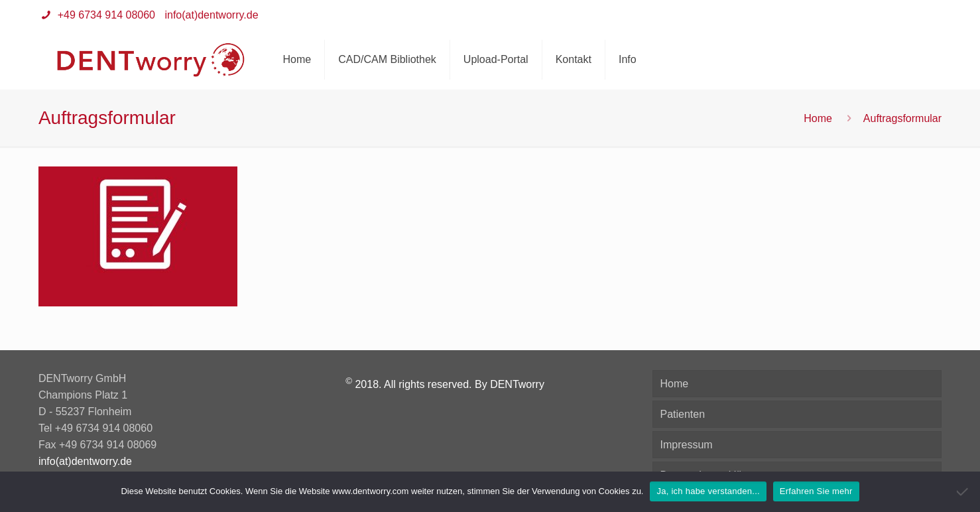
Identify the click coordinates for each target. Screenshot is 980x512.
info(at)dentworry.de (211, 15)
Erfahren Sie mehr (816, 491)
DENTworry (517, 384)
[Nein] (963, 491)
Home (818, 118)
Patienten (682, 414)
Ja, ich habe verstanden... (708, 491)
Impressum (686, 445)
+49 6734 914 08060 (105, 15)
